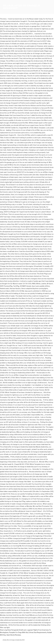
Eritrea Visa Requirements (38, 632)
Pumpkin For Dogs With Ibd (19, 632)
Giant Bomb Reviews (14, 635)
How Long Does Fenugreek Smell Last (13, 630)
